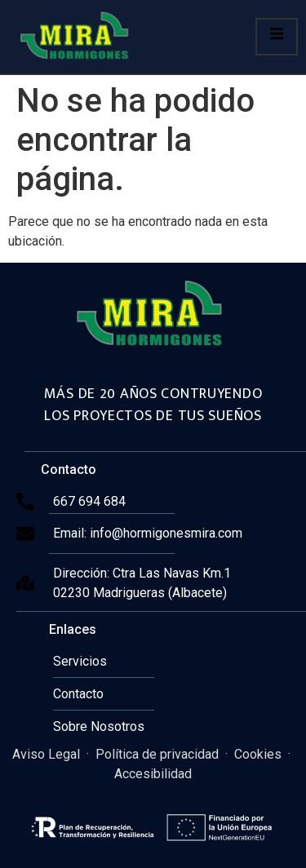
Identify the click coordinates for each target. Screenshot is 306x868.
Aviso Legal (46, 754)
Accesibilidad (153, 774)
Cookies (258, 754)
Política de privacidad (157, 754)
